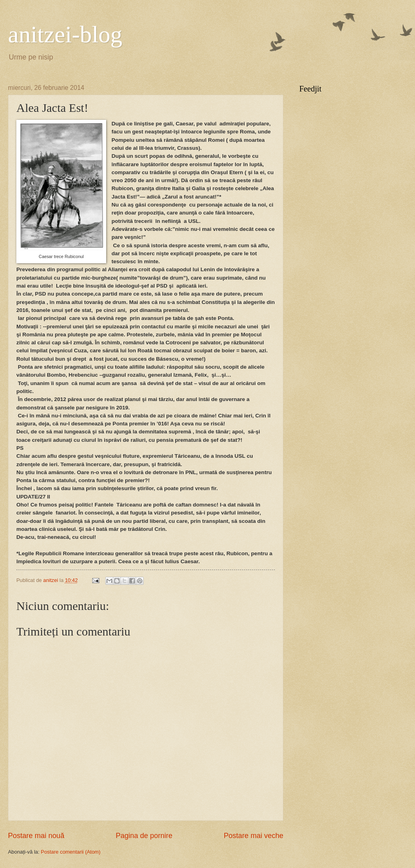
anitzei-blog (65, 34)
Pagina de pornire (144, 836)
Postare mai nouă (36, 836)
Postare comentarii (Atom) (71, 852)
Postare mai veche (254, 836)
